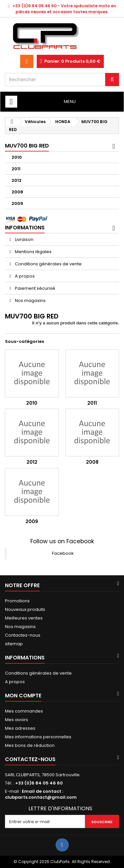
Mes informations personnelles (38, 737)
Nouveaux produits (25, 609)
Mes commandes (24, 711)
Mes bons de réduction (30, 745)
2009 (17, 203)
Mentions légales (33, 252)
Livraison (24, 239)
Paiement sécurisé (35, 288)
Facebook (63, 553)
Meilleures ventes (24, 618)
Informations (25, 228)
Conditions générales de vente (48, 264)
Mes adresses (20, 728)
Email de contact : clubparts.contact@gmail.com (41, 794)
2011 (16, 169)
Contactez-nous (23, 635)
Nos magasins (30, 300)
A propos (24, 276)
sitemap (14, 644)
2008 (17, 192)
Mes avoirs (17, 720)
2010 (17, 157)
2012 (17, 180)
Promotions (17, 601)
